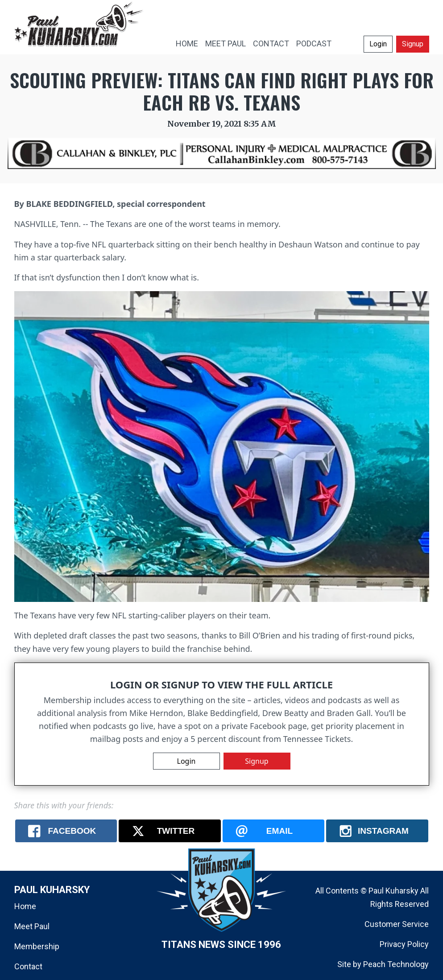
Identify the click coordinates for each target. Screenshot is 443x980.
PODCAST (314, 43)
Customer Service (397, 924)
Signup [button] (413, 44)
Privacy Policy (404, 944)
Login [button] (378, 44)
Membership (37, 946)
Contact (28, 966)
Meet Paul (32, 926)
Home (25, 906)
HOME (187, 43)
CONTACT (271, 43)
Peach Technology (396, 964)
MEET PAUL (226, 43)
